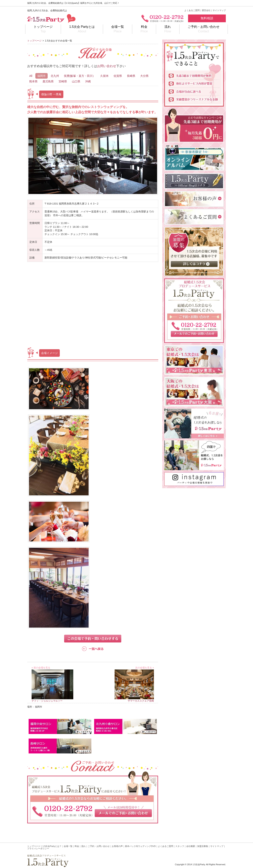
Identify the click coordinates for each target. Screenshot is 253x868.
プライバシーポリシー (38, 849)
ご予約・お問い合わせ (204, 29)
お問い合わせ (107, 66)
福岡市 (42, 76)
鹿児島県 (48, 81)
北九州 (55, 76)
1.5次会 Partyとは (82, 29)
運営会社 (206, 10)
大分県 (144, 76)
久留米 (104, 76)
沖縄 (88, 81)
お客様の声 (117, 846)
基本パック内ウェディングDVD (140, 846)
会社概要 (191, 846)
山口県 (76, 81)
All (31, 76)
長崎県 (131, 76)
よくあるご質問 (192, 10)
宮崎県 (63, 81)
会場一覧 (118, 29)
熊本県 (33, 81)
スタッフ (180, 846)
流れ (168, 29)
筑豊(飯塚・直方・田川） (80, 76)
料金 (144, 29)
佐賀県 (118, 76)
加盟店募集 (203, 846)
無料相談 (207, 18)
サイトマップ (219, 10)
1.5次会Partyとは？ (52, 846)
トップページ (43, 29)
